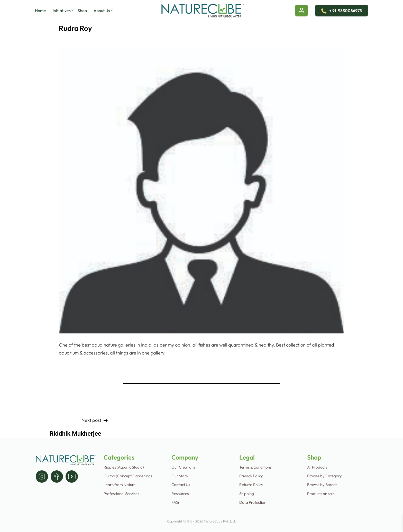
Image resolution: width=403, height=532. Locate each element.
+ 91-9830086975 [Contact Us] (342, 11)
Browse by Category (324, 476)
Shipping (247, 494)
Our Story (180, 476)
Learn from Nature (120, 485)
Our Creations (183, 467)
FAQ (175, 502)
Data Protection (253, 502)
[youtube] (72, 477)
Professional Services (121, 494)
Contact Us (181, 485)
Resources (180, 494)
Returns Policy (251, 485)
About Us (102, 11)
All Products (317, 467)
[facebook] (57, 477)
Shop (82, 11)
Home (40, 11)
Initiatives (62, 11)
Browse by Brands (322, 485)
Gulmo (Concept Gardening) (128, 476)
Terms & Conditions (255, 467)
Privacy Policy (251, 476)
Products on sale (321, 494)
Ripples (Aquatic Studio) (124, 467)
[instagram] (42, 477)
